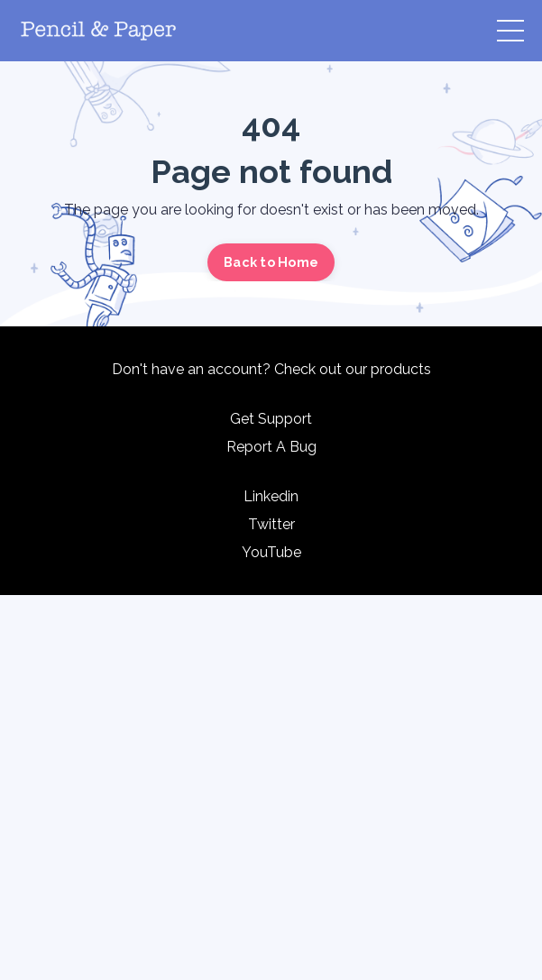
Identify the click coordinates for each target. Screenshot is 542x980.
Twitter (271, 524)
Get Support (271, 419)
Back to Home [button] (271, 262)
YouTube (271, 552)
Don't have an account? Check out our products (271, 369)
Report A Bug (271, 447)
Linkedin (271, 496)
